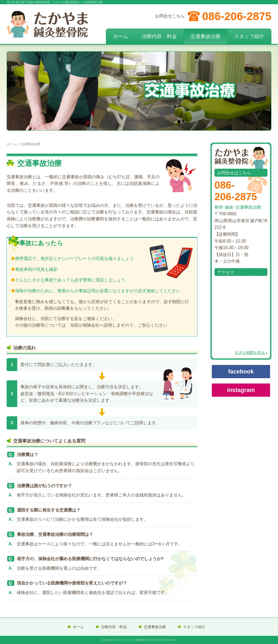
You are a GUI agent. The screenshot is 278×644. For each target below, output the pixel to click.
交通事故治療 (205, 36)
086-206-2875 (237, 16)
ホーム (121, 36)
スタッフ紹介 (249, 36)
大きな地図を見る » (251, 353)
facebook (241, 371)
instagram (241, 390)
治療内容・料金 (159, 36)
